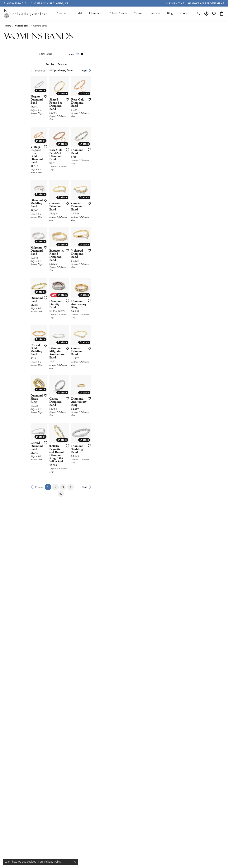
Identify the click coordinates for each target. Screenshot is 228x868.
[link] (15, 3)
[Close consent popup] (75, 862)
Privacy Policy (53, 862)
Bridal (78, 13)
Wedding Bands (22, 26)
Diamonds (95, 13)
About (184, 13)
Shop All (62, 13)
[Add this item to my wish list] (108, 134)
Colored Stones (118, 13)
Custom (139, 13)
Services (155, 13)
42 (157, 671)
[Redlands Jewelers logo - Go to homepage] (26, 14)
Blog (170, 13)
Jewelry (7, 26)
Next (217, 71)
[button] (199, 13)
